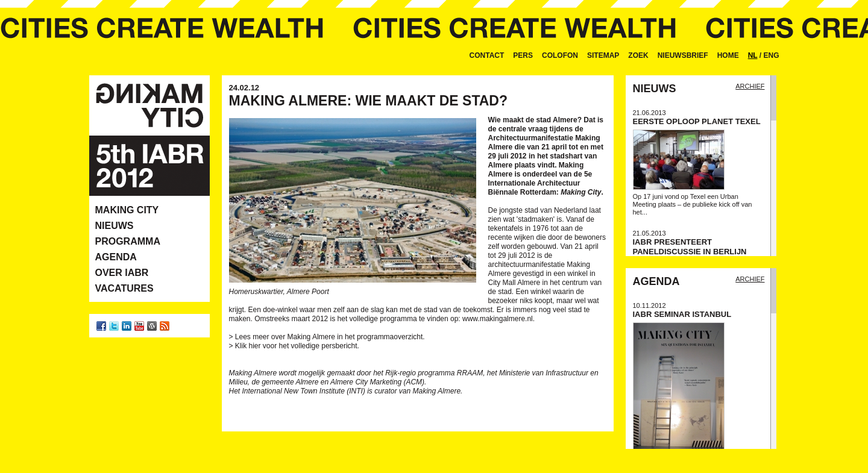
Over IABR (122, 273)
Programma (128, 241)
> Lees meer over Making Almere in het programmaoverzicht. (327, 337)
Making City (127, 210)
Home (728, 55)
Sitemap (603, 55)
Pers (523, 55)
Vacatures (124, 288)
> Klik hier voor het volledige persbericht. (294, 346)
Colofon (560, 55)
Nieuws (115, 226)
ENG (771, 55)
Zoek (638, 55)
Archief (750, 86)
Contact (487, 55)
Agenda (116, 257)
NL (753, 55)
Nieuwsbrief (683, 55)
